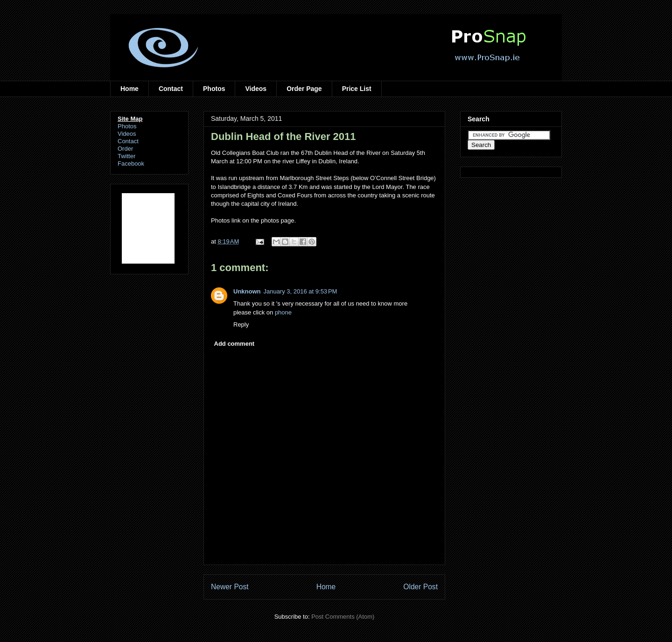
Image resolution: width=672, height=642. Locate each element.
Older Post (420, 587)
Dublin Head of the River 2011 (283, 136)
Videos (256, 89)
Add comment (234, 344)
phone (283, 312)
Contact (171, 89)
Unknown (247, 291)
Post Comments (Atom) (343, 617)
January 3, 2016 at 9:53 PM (301, 291)
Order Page (304, 89)
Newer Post (230, 587)
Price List (357, 89)
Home (129, 89)
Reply (241, 324)
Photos (214, 89)
